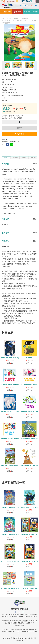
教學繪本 (25, 19)
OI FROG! (29, 358)
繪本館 (9, 19)
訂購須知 (33, 158)
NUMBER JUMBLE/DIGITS (10, 385)
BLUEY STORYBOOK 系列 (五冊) (12, 589)
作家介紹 (15, 158)
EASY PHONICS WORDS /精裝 (11, 466)
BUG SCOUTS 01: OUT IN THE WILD (14, 562)
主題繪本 (17, 19)
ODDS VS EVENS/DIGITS (29, 412)
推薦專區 (24, 158)
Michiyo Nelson (11, 79)
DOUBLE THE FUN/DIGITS (10, 439)
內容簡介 (6, 158)
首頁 (3, 19)
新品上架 (27, 12)
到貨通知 (19, 134)
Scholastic (11, 85)
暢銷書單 (6, 12)
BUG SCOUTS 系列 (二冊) (29, 535)
